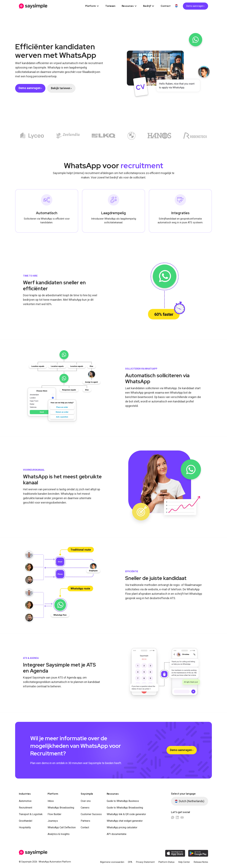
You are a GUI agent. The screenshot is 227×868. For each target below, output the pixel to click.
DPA (130, 862)
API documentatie (117, 834)
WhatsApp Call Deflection (62, 827)
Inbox (51, 801)
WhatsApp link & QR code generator (126, 814)
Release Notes (201, 862)
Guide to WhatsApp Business (123, 801)
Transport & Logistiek (31, 814)
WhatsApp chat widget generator (125, 821)
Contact (166, 6)
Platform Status (166, 862)
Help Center (184, 862)
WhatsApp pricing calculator (122, 827)
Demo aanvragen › (195, 6)
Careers (85, 808)
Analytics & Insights (59, 834)
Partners (85, 821)
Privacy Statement (145, 862)
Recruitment (26, 808)
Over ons (86, 801)
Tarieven (110, 6)
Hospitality (25, 827)
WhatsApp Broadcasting (61, 808)
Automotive (25, 801)
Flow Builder (54, 814)
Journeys (53, 821)
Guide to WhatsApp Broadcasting (125, 808)
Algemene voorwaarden (112, 862)
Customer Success (91, 814)
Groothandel (26, 821)
